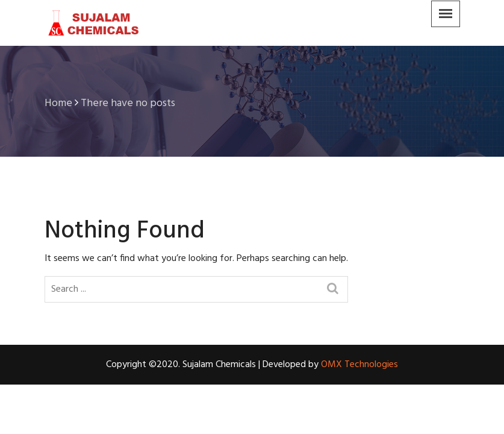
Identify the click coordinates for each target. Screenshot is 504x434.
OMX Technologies (359, 365)
